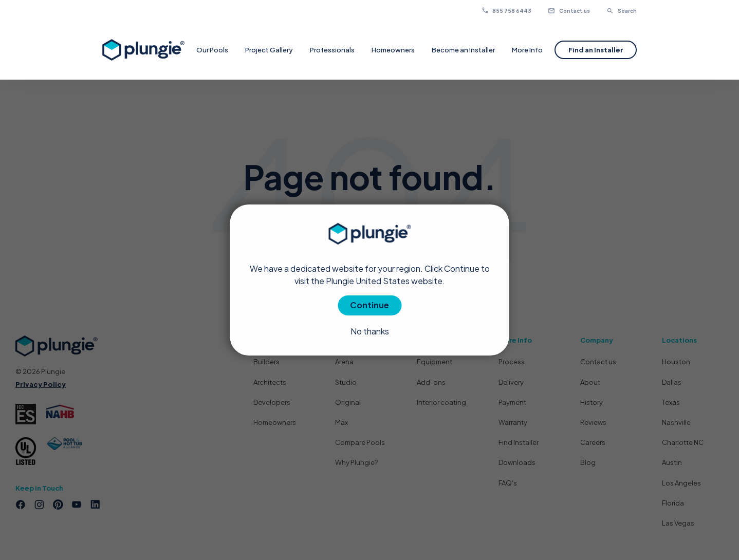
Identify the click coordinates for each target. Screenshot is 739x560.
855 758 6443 (512, 11)
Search (622, 11)
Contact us (569, 11)
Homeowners (393, 50)
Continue (369, 305)
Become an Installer (463, 50)
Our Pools (212, 50)
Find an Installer (596, 50)
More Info (527, 50)
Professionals (332, 50)
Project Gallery (269, 50)
